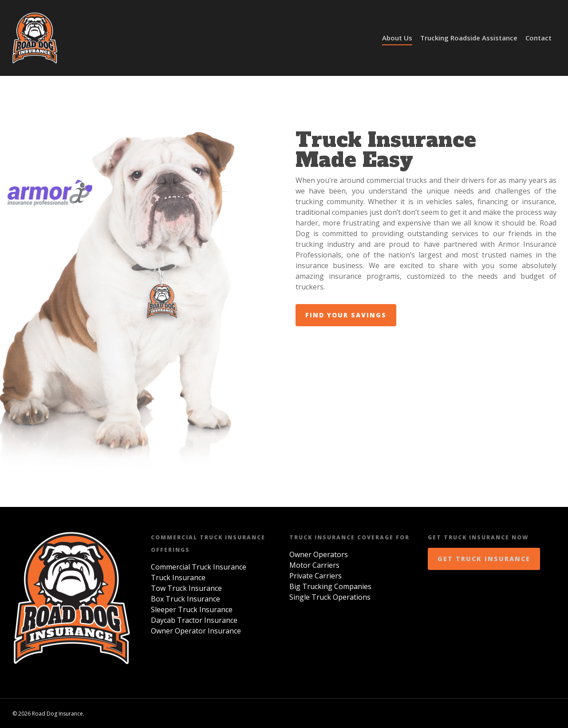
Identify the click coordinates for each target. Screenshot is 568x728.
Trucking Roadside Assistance (469, 38)
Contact (538, 38)
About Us (397, 38)
